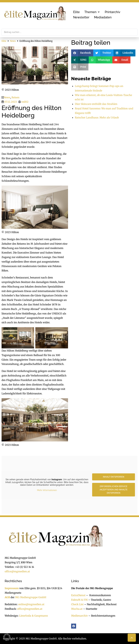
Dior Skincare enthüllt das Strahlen (96, 104)
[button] (92, 12)
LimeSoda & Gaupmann (34, 616)
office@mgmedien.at (17, 571)
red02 (25, 102)
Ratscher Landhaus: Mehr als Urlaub (97, 117)
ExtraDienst (78, 595)
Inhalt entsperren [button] (114, 477)
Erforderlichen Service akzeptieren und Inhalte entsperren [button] (114, 490)
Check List (77, 604)
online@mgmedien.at (31, 604)
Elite (4, 41)
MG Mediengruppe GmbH (31, 597)
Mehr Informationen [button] (47, 490)
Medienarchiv (79, 616)
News (13, 41)
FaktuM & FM (79, 600)
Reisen (15, 97)
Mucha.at (77, 609)
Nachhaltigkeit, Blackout (100, 604)
